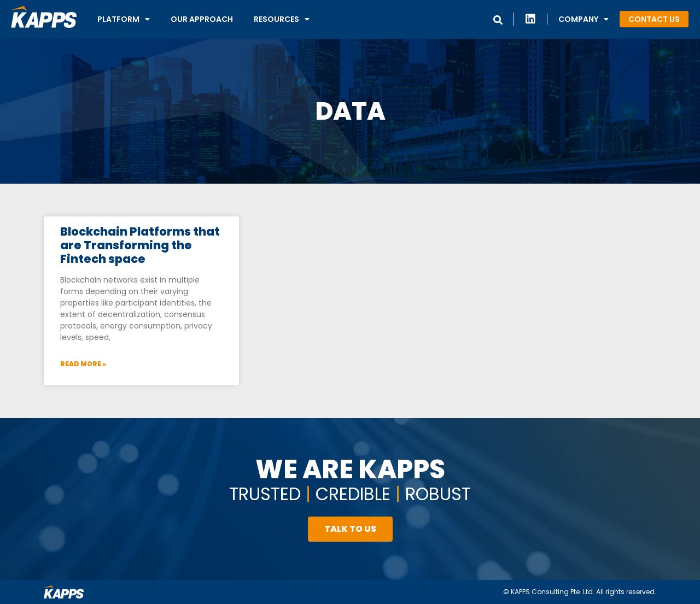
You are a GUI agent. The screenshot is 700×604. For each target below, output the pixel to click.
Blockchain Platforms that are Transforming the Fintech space (140, 245)
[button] (654, 19)
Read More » (83, 364)
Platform (124, 19)
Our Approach (202, 19)
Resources (282, 19)
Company (584, 19)
